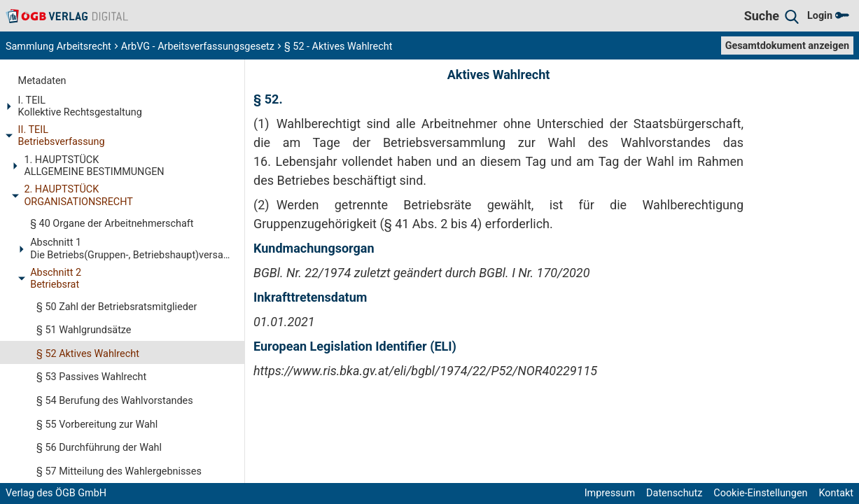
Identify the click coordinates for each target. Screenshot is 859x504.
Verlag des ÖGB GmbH (56, 493)
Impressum (610, 493)
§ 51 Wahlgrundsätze (84, 330)
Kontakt (836, 493)
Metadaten (42, 81)
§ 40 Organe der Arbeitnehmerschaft (112, 224)
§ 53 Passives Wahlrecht (91, 377)
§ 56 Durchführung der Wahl (99, 448)
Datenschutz (674, 493)
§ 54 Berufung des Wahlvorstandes (115, 401)
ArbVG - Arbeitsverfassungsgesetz (198, 47)
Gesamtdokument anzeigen (787, 46)
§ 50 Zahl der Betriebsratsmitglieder (117, 307)
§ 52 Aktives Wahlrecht (88, 354)
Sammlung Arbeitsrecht (58, 47)
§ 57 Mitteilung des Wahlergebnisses (119, 471)
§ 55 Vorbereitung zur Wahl (97, 425)
